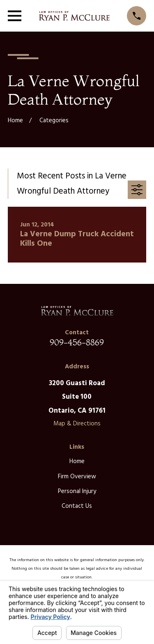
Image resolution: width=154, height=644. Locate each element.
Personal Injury (77, 491)
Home (77, 461)
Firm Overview (77, 477)
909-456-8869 (77, 342)
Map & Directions (77, 424)
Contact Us (77, 506)
